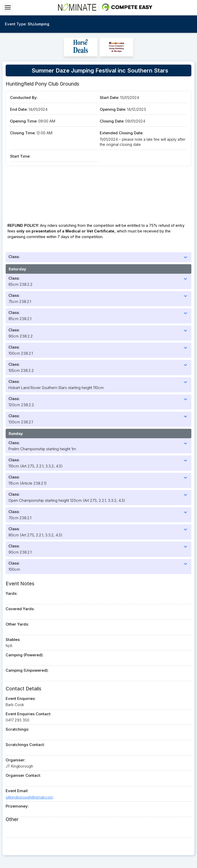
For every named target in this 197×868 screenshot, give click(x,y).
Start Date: (110, 98)
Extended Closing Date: (122, 133)
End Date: (19, 109)
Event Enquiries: (21, 698)
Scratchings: (17, 729)
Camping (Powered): (25, 655)
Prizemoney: (17, 806)
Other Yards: (17, 624)
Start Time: (20, 156)
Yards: (12, 593)
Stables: (13, 640)
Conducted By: (24, 98)
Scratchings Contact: (25, 745)
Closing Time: (23, 133)
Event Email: (17, 791)
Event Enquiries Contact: (28, 714)
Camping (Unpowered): (27, 670)
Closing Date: (112, 121)
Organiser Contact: (23, 775)
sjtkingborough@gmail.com (29, 797)
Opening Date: (113, 109)
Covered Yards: (20, 609)
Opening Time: (24, 121)
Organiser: (16, 760)
